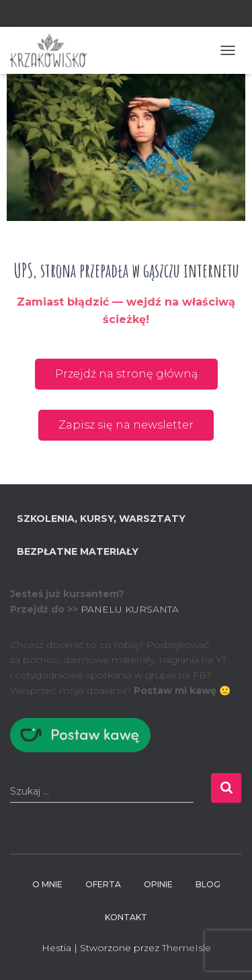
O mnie (47, 884)
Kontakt (126, 917)
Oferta (103, 884)
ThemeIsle (186, 948)
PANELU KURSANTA (130, 609)
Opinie (158, 884)
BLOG (208, 884)
